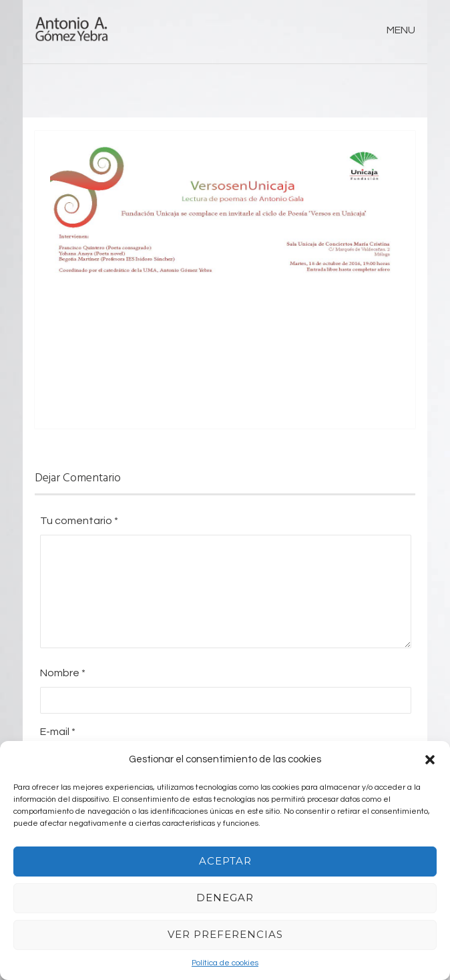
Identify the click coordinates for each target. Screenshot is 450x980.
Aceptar (225, 861)
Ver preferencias (225, 934)
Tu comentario (79, 521)
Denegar (225, 898)
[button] (430, 760)
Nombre (63, 673)
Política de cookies (225, 963)
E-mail (58, 732)
